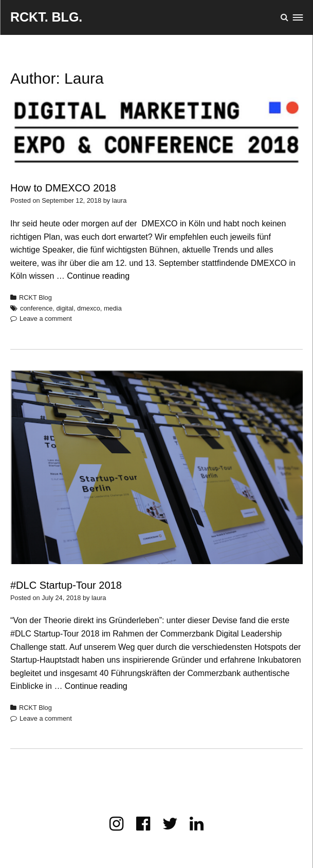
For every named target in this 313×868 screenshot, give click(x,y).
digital (65, 308)
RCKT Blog (35, 297)
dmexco (89, 308)
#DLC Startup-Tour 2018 (66, 585)
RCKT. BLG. (46, 17)
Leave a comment (46, 319)
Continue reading (98, 276)
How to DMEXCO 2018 (63, 188)
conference (36, 308)
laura (119, 200)
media (113, 308)
